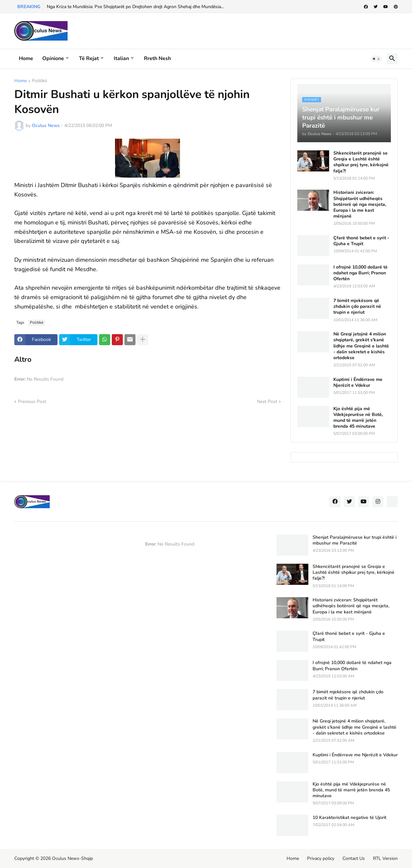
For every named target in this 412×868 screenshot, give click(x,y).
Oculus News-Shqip (72, 858)
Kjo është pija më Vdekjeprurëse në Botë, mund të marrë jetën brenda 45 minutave (358, 418)
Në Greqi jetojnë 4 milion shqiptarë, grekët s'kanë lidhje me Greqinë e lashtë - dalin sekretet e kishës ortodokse (361, 346)
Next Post (267, 402)
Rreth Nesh (157, 58)
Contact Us (354, 858)
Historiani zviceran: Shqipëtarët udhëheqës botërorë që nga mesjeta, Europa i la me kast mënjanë (360, 204)
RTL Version (385, 858)
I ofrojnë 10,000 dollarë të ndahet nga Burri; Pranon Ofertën (360, 273)
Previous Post (32, 402)
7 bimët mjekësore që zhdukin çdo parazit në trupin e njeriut (357, 307)
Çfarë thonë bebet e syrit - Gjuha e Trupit (361, 241)
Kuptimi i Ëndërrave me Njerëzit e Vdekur (358, 383)
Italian (121, 58)
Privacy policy (321, 858)
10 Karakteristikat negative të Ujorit (349, 818)
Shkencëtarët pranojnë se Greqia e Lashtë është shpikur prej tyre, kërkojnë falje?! (361, 162)
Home (26, 58)
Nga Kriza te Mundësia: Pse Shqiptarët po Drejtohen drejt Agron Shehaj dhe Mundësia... (135, 7)
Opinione (53, 58)
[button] (376, 59)
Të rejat (89, 58)
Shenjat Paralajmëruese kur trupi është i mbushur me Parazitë (354, 540)
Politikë (39, 81)
